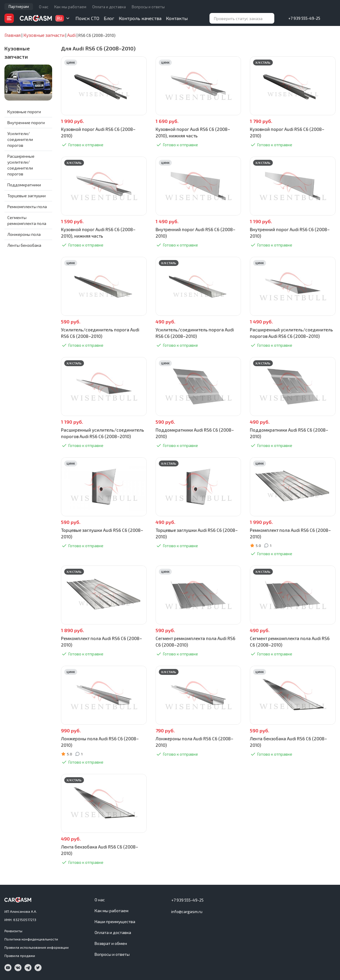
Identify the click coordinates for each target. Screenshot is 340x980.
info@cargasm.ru (187, 911)
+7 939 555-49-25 (304, 18)
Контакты (177, 18)
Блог (109, 18)
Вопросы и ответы (148, 7)
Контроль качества (140, 18)
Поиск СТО (87, 18)
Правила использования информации (37, 947)
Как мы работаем (70, 7)
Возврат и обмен (111, 943)
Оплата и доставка (109, 7)
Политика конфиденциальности (31, 939)
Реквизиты (13, 931)
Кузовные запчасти (17, 53)
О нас (44, 7)
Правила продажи (20, 956)
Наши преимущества (115, 921)
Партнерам (19, 6)
